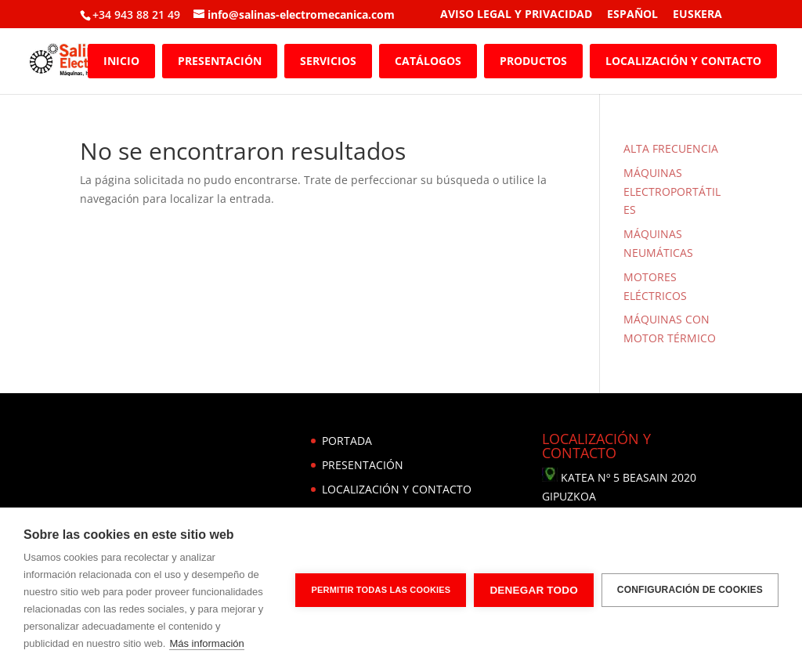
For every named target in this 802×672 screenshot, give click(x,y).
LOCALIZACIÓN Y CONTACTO (683, 61)
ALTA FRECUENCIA (671, 148)
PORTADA (347, 441)
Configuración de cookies (690, 590)
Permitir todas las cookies (381, 590)
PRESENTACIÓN (220, 61)
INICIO (121, 61)
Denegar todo (533, 590)
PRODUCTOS (533, 61)
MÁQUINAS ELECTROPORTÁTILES (672, 191)
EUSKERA (697, 15)
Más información (206, 643)
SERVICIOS (328, 61)
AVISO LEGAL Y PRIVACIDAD (516, 15)
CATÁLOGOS (428, 61)
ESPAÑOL (632, 15)
